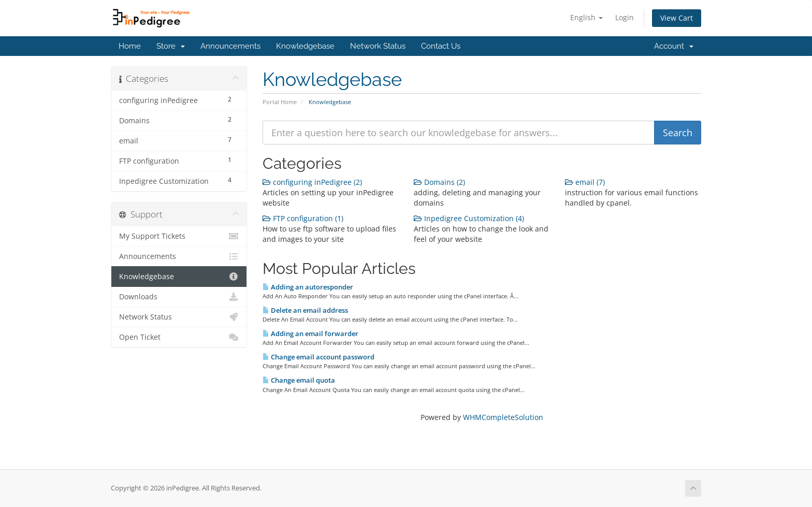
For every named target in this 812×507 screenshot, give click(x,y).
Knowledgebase (305, 46)
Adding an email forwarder (310, 334)
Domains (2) (439, 182)
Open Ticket (179, 337)
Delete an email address (305, 310)
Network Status (378, 46)
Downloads (179, 297)
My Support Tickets (179, 236)
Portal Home (280, 102)
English (586, 17)
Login (625, 17)
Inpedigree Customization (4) (469, 218)
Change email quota (299, 380)
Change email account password (318, 357)
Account (674, 46)
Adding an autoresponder (308, 287)
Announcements (230, 46)
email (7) (585, 182)
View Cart (677, 18)
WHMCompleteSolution (503, 417)
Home (130, 46)
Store (171, 46)
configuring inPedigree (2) (312, 182)
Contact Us (441, 46)
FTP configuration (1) (303, 218)
